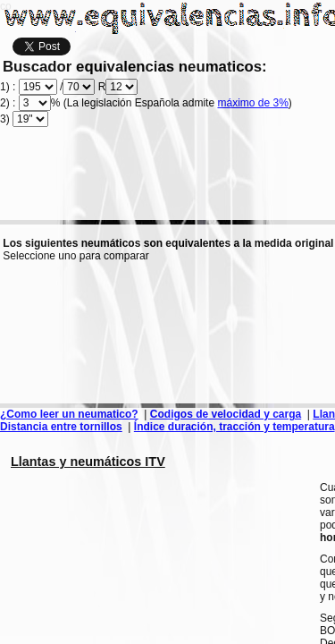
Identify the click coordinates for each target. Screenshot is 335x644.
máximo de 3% (252, 103)
